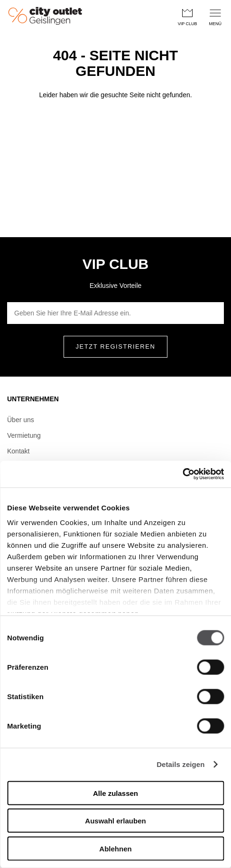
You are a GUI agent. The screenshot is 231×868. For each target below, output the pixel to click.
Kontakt (18, 451)
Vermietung (24, 435)
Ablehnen (115, 848)
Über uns (21, 420)
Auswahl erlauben (115, 821)
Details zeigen (180, 764)
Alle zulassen (115, 793)
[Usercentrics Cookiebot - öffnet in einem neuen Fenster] (182, 474)
